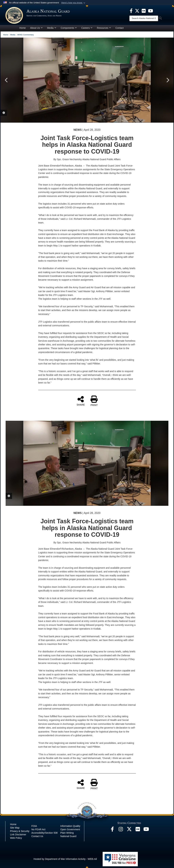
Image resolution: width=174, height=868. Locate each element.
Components (69, 28)
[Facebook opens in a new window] (112, 830)
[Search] (144, 18)
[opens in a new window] (131, 11)
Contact (119, 28)
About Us (36, 28)
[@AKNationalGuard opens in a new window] (129, 830)
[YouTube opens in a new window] (146, 830)
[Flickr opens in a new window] (138, 830)
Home (23, 28)
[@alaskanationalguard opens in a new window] (121, 830)
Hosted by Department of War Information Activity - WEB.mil (65, 859)
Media (52, 28)
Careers (87, 28)
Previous (6, 80)
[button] (73, 3)
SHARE (81, 401)
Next (168, 80)
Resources (104, 28)
